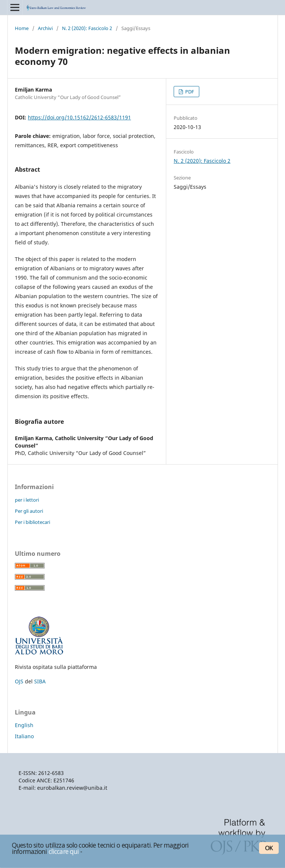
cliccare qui (64, 851)
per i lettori (27, 500)
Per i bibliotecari (32, 522)
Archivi (45, 28)
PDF (189, 92)
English (24, 725)
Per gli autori (29, 511)
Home (22, 28)
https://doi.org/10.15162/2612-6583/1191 (79, 117)
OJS (19, 681)
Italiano (24, 736)
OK (269, 848)
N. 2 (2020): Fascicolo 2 (87, 28)
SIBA (40, 681)
